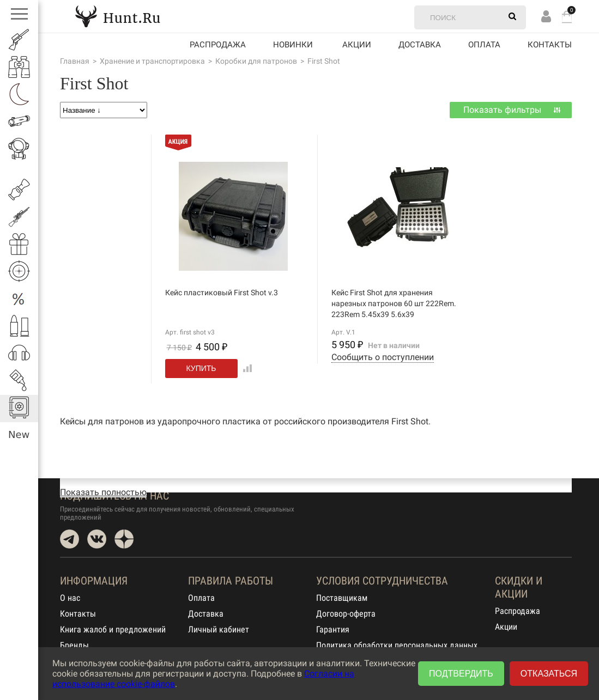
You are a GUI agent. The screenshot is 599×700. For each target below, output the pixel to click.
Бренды (74, 645)
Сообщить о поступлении (383, 357)
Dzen (124, 539)
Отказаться (549, 674)
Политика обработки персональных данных (397, 645)
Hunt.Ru (118, 16)
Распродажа (218, 45)
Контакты (550, 45)
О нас (70, 598)
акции (357, 45)
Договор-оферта (346, 614)
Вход (546, 16)
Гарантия (333, 629)
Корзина (567, 17)
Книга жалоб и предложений (113, 629)
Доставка (420, 45)
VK (97, 539)
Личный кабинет (219, 629)
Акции (506, 627)
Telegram (69, 539)
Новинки (293, 45)
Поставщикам (342, 598)
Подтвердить (461, 674)
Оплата (484, 45)
